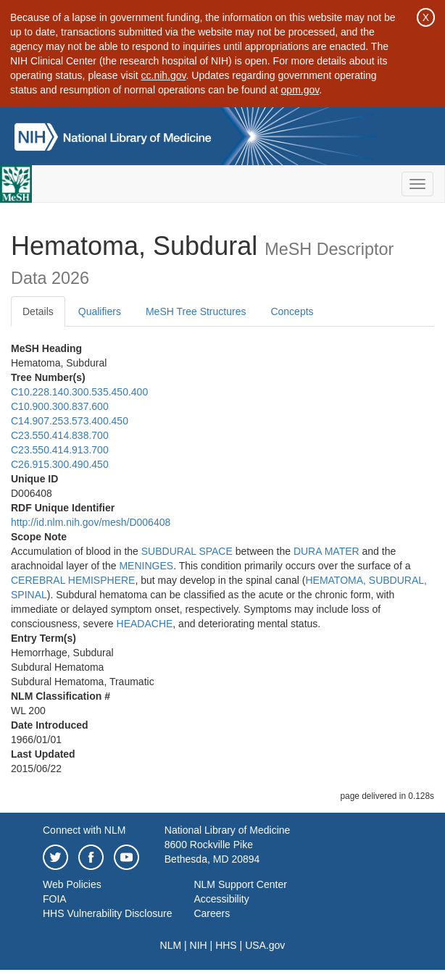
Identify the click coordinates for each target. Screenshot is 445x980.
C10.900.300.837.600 (60, 406)
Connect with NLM (84, 830)
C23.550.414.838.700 (60, 435)
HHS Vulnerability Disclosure (107, 913)
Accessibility (221, 899)
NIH (199, 945)
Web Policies (72, 884)
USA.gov (265, 945)
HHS (226, 945)
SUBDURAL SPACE (187, 551)
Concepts (292, 311)
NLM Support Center (240, 884)
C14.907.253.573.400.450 (70, 421)
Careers (212, 913)
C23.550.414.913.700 (60, 450)
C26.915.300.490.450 (60, 464)
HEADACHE (145, 624)
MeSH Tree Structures (196, 311)
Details (38, 311)
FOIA (55, 899)
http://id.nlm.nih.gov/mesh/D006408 (91, 522)
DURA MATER (327, 551)
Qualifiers (100, 311)
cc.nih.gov (164, 75)
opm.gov (300, 90)
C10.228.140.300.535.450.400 (79, 392)
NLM (171, 945)
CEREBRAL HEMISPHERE (73, 580)
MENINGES (146, 566)
